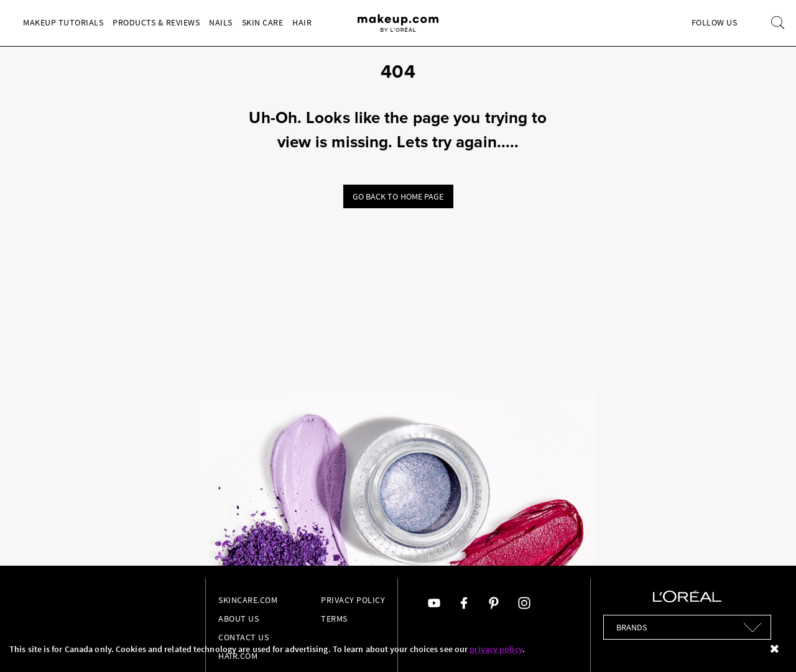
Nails (221, 22)
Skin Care (263, 22)
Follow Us (715, 22)
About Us (238, 619)
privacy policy (496, 649)
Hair (302, 22)
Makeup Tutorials (63, 22)
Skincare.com (248, 600)
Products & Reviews (156, 22)
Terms (334, 619)
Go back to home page (398, 196)
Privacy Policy (353, 600)
